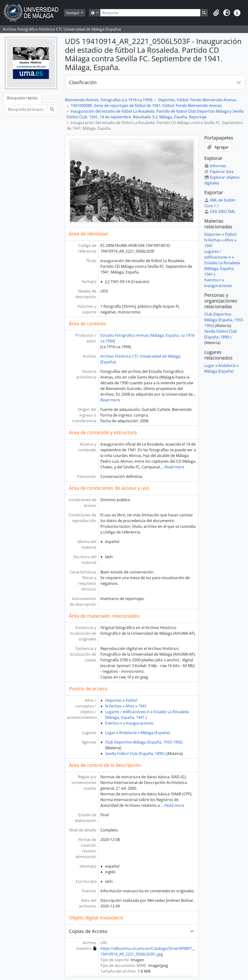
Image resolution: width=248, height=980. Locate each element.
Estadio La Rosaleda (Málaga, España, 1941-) (222, 269)
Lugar (110, 733)
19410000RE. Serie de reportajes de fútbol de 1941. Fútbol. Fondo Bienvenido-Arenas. (147, 106)
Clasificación (83, 82)
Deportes (114, 700)
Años (130, 706)
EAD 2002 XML (220, 211)
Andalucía (128, 733)
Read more (110, 400)
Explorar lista (219, 172)
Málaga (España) (155, 733)
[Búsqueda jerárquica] (26, 109)
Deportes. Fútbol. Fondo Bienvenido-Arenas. (198, 100)
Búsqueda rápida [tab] (22, 98)
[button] (216, 13)
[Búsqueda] (150, 13)
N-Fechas (113, 706)
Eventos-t (114, 723)
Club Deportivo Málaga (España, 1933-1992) (144, 742)
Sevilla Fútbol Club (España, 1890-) (135, 754)
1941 (142, 706)
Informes (215, 166)
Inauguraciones (140, 723)
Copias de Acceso (88, 931)
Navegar (73, 13)
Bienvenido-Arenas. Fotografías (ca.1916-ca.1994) (109, 100)
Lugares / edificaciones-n (127, 712)
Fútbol (131, 700)
